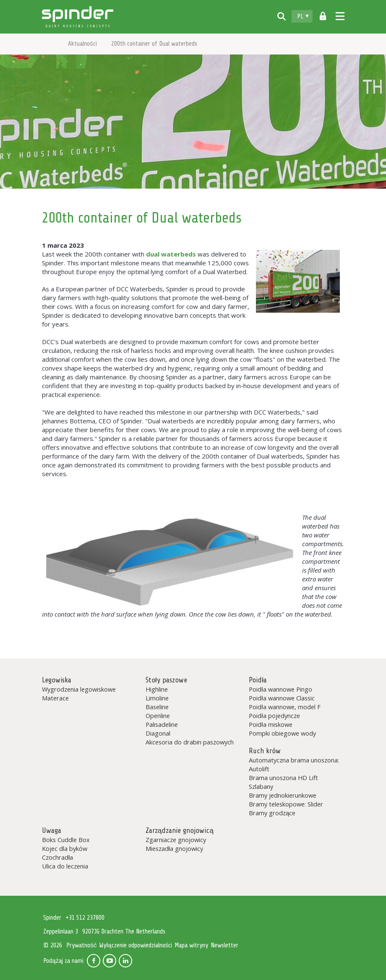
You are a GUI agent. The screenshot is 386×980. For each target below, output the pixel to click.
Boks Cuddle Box (66, 840)
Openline (158, 716)
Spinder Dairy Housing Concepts (78, 17)
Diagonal (158, 733)
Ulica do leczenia (65, 866)
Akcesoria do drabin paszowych (190, 742)
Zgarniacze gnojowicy (176, 840)
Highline (157, 689)
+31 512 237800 (85, 918)
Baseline (157, 707)
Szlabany (261, 786)
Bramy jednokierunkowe (283, 795)
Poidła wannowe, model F (284, 707)
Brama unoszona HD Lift (283, 778)
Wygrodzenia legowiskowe (79, 689)
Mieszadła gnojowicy (174, 848)
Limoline (157, 698)
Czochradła (57, 857)
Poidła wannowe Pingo (280, 689)
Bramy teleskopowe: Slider (286, 804)
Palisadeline (162, 724)
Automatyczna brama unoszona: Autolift (294, 764)
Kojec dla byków (65, 848)
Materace (55, 698)
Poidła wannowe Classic (282, 698)
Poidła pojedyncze (274, 716)
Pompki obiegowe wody (282, 733)
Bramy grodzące (272, 813)
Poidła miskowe (270, 724)
